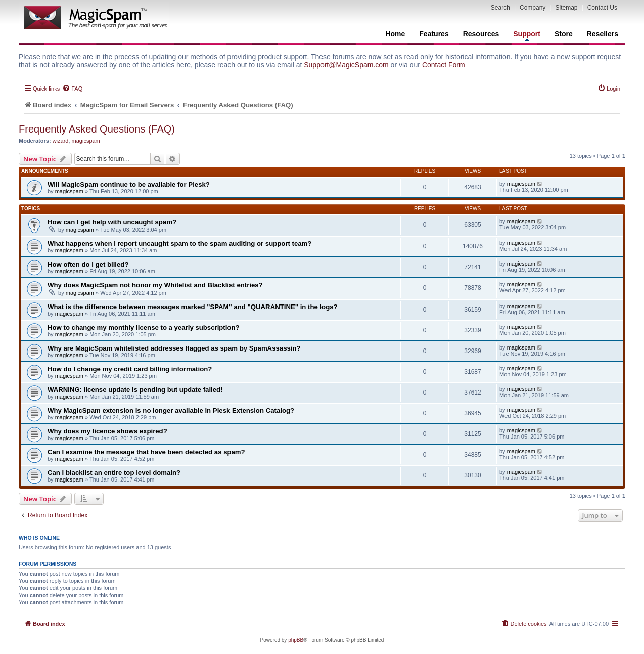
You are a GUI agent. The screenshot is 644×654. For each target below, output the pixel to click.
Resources (481, 34)
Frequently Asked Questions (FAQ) (97, 129)
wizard (61, 141)
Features (434, 34)
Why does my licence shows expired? (107, 431)
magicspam (86, 141)
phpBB (296, 640)
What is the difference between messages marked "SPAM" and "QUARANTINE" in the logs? (193, 307)
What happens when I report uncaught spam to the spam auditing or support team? (179, 244)
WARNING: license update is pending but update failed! (135, 390)
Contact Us (602, 8)
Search (500, 8)
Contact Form (444, 65)
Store (564, 34)
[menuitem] (72, 89)
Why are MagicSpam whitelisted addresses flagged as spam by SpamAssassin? (174, 348)
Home (395, 34)
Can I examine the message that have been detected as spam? (146, 452)
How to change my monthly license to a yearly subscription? (144, 328)
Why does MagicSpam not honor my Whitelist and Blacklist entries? (155, 285)
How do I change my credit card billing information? (130, 369)
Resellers (603, 34)
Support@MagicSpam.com (346, 65)
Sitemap (566, 8)
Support (527, 35)
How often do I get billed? (88, 264)
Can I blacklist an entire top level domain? (114, 473)
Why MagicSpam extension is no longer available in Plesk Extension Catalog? (171, 410)
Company (533, 8)
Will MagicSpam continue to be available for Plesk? (129, 184)
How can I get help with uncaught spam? (112, 222)
